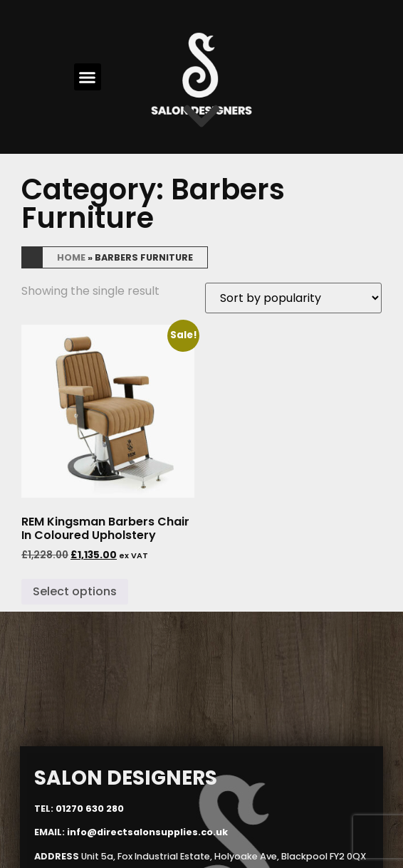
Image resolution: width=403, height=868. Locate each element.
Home (71, 257)
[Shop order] (293, 298)
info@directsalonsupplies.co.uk (147, 832)
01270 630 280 (90, 808)
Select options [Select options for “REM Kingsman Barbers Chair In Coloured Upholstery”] (75, 591)
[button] (88, 77)
